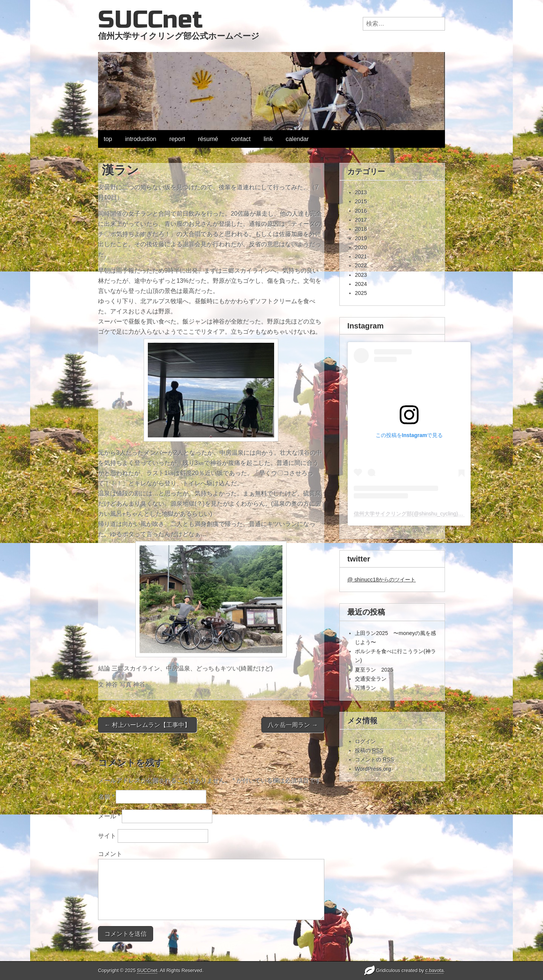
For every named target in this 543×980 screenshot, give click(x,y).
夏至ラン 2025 (374, 670)
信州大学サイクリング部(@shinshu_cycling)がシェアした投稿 (427, 514)
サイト (107, 836)
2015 (361, 201)
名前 (106, 797)
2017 (361, 220)
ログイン (365, 741)
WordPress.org (373, 769)
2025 (361, 293)
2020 (361, 247)
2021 (361, 256)
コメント (110, 854)
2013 (361, 192)
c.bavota (434, 970)
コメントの (374, 760)
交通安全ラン (371, 679)
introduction (141, 139)
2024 (361, 284)
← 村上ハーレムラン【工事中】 (147, 725)
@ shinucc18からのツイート (381, 580)
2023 (361, 275)
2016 (361, 211)
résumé (208, 139)
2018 (361, 229)
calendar (297, 139)
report (177, 139)
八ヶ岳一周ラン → (293, 725)
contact (241, 139)
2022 (361, 265)
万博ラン (365, 688)
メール (109, 816)
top (108, 139)
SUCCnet (150, 20)
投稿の (369, 751)
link (268, 139)
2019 (361, 238)
